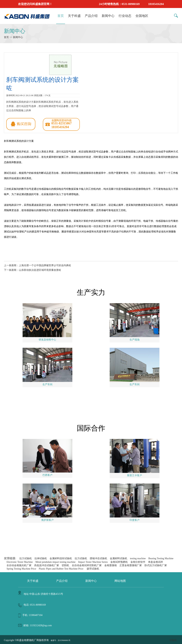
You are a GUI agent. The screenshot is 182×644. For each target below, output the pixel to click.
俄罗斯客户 (47, 520)
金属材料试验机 (119, 558)
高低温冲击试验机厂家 (47, 565)
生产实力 (91, 292)
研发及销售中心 (47, 340)
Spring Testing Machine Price (21, 569)
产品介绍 (91, 16)
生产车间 (47, 384)
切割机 (65, 565)
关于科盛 (74, 16)
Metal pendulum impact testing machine (55, 562)
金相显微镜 (111, 565)
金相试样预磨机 (119, 562)
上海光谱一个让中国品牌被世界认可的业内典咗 (45, 265)
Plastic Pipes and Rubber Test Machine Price (61, 569)
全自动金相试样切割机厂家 (87, 565)
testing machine (138, 558)
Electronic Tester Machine (20, 562)
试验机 (173, 640)
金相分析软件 (138, 562)
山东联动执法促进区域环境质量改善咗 (40, 270)
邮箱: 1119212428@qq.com (38, 625)
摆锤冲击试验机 (98, 558)
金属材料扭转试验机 (61, 558)
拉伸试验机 (41, 558)
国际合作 (91, 428)
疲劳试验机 (93, 569)
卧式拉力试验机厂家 (156, 565)
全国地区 (142, 16)
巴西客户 (47, 475)
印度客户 (135, 520)
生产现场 (135, 340)
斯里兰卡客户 (135, 475)
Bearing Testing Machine (161, 558)
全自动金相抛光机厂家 (19, 565)
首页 (61, 16)
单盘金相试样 (156, 562)
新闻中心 (108, 16)
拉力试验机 (26, 558)
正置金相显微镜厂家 (131, 565)
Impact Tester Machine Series (93, 562)
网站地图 (120, 581)
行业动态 (125, 16)
